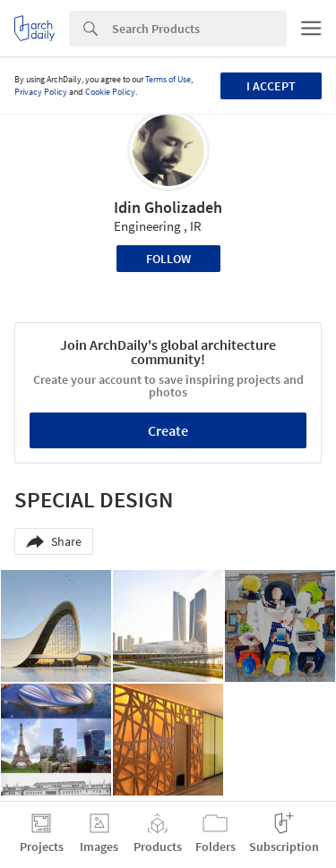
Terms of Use (168, 79)
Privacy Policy (41, 92)
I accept (271, 86)
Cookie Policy (110, 92)
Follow (168, 259)
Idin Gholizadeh (168, 207)
